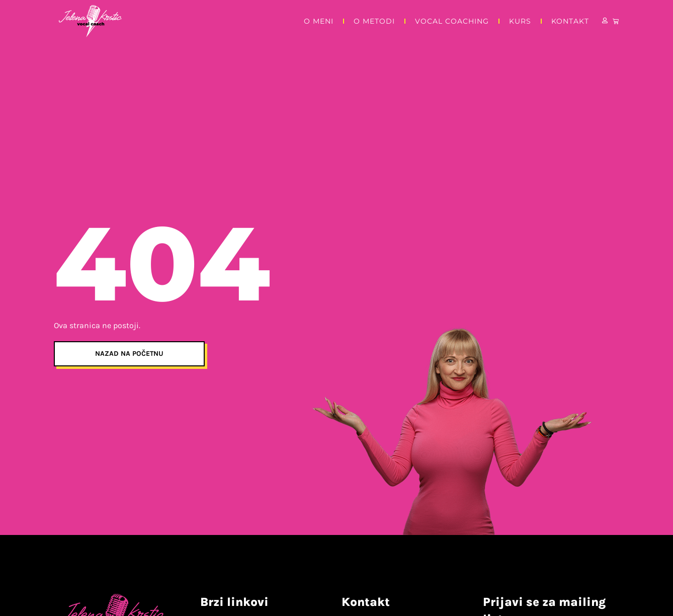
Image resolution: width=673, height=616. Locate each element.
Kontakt (570, 21)
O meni (319, 21)
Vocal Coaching (452, 21)
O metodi (374, 21)
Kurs (520, 21)
